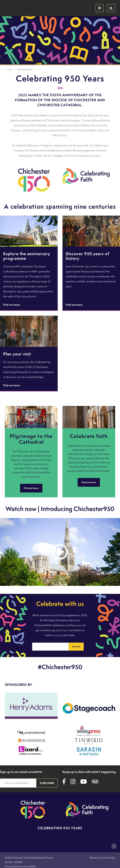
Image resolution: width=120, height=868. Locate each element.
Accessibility (30, 866)
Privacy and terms (13, 866)
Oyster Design (108, 858)
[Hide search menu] (111, 8)
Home (10, 69)
